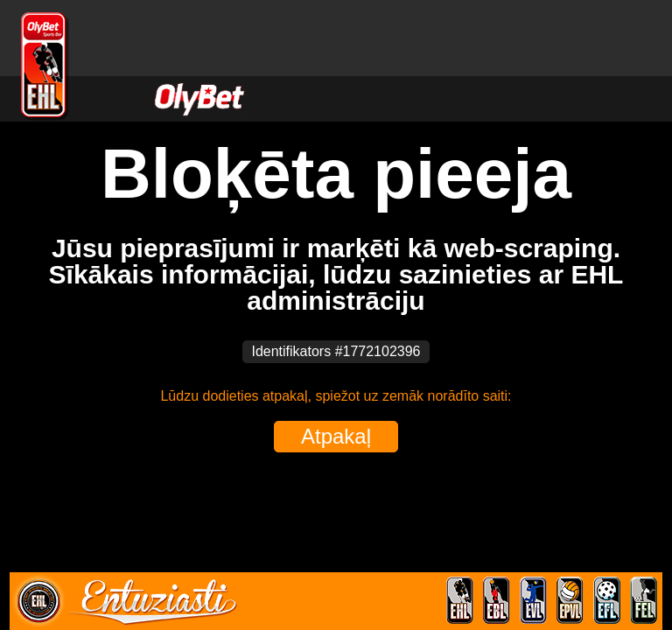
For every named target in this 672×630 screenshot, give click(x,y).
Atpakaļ (336, 436)
